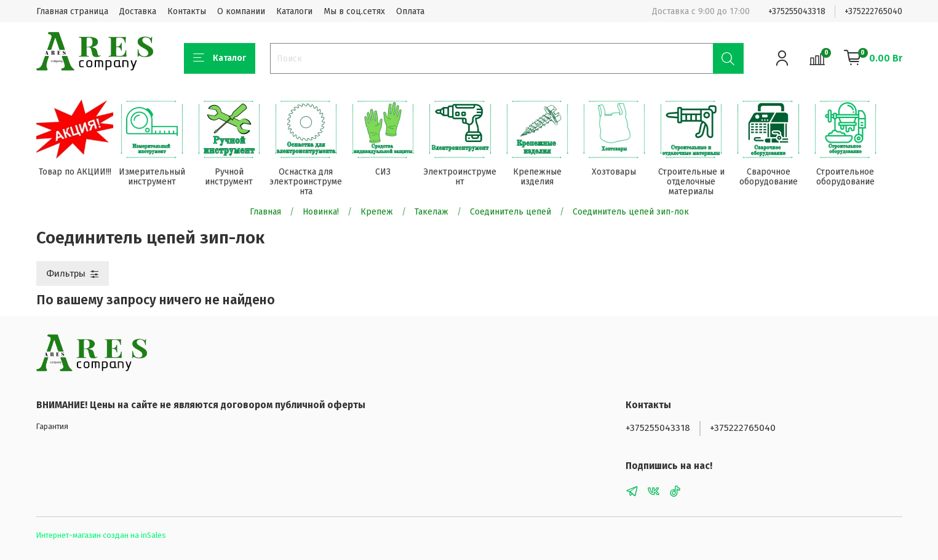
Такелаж (431, 213)
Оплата (410, 11)
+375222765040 (873, 11)
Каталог (220, 58)
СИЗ (390, 173)
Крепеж (377, 213)
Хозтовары (627, 173)
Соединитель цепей (511, 213)
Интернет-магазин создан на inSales (101, 535)
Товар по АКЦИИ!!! (76, 173)
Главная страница (72, 11)
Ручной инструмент (233, 178)
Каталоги (294, 11)
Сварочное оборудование (784, 178)
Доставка (138, 11)
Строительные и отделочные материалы (705, 183)
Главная (265, 213)
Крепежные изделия (548, 178)
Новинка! (321, 213)
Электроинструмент (469, 178)
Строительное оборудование (863, 178)
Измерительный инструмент (154, 178)
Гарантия (52, 427)
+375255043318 (797, 11)
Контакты (187, 11)
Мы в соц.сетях (354, 11)
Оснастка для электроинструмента (312, 183)
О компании (241, 11)
